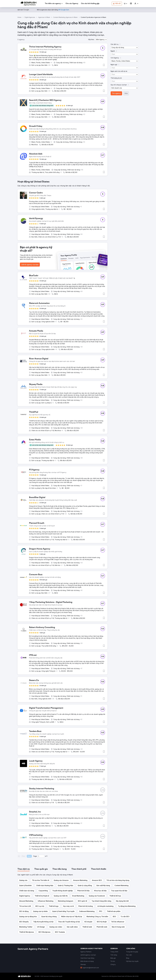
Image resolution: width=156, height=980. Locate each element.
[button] (126, 4)
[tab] (24, 869)
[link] (72, 4)
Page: (35, 856)
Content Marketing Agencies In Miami (65, 17)
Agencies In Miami (44, 17)
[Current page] (41, 856)
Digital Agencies (30, 17)
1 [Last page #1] (47, 856)
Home (19, 17)
